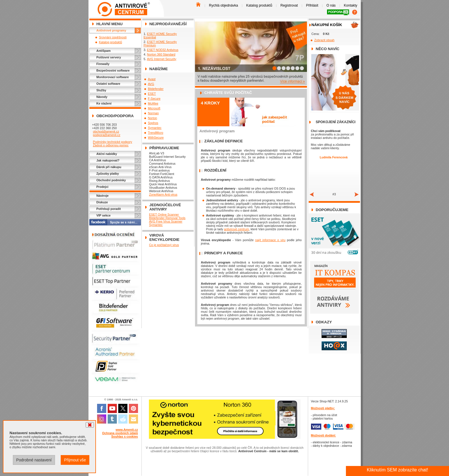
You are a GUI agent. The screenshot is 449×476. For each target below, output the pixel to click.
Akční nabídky (107, 154)
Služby (101, 90)
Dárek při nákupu (109, 167)
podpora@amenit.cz (107, 135)
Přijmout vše (75, 460)
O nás (331, 5)
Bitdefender (156, 89)
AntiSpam (104, 51)
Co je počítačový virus (164, 245)
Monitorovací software (113, 77)
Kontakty (351, 5)
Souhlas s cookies (125, 436)
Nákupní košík (327, 25)
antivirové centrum (236, 229)
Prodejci (103, 187)
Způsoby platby (108, 174)
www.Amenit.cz (127, 430)
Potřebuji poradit (109, 209)
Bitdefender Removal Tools (167, 218)
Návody (102, 97)
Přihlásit (312, 5)
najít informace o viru (270, 240)
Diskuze (102, 202)
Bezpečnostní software (113, 70)
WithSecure (156, 137)
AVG (151, 84)
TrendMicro (156, 133)
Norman (153, 113)
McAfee (153, 103)
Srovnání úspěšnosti (113, 37)
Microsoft (154, 108)
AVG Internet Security (162, 59)
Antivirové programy (111, 30)
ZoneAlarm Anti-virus (163, 194)
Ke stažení (104, 103)
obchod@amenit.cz (106, 131)
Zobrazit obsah (325, 40)
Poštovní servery (109, 57)
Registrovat (289, 5)
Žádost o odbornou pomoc (111, 145)
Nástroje (103, 196)
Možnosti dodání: (324, 435)
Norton (153, 118)
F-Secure (154, 99)
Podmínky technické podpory (112, 142)
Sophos (153, 123)
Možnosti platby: (323, 408)
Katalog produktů (259, 5)
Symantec (155, 128)
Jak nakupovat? (108, 160)
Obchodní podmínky (111, 180)
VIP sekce (104, 215)
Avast (152, 79)
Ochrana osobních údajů (120, 433)
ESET (152, 94)
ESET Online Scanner (164, 215)
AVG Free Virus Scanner (166, 221)
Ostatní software (109, 84)
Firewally (103, 64)
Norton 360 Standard (161, 54)
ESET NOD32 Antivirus (163, 50)
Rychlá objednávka (223, 5)
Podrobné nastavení (34, 460)
